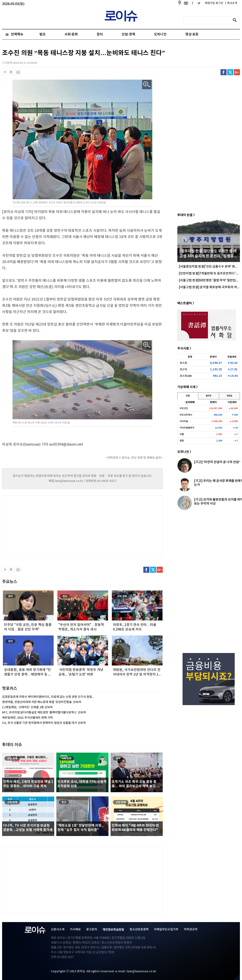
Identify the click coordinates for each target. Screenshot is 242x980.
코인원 (229, 396)
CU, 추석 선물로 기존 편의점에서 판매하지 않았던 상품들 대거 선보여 (44, 723)
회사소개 (231, 3)
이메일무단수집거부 (166, 929)
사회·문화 (71, 34)
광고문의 (92, 929)
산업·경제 (128, 34)
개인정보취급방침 (113, 930)
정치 (100, 34)
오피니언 (160, 34)
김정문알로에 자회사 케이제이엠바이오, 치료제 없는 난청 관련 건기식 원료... (48, 697)
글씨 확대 (11, 72)
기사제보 (75, 929)
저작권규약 (191, 929)
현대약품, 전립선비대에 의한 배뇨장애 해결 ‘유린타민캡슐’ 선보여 (42, 702)
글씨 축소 (5, 72)
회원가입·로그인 (214, 3)
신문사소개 (58, 929)
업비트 (209, 396)
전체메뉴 (17, 34)
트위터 (230, 72)
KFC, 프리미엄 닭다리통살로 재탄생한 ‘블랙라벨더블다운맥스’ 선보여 (44, 712)
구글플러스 (237, 72)
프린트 (18, 72)
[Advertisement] (44, 526)
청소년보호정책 (139, 929)
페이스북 (224, 72)
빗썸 (188, 396)
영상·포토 (192, 34)
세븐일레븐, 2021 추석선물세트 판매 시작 (27, 718)
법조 (43, 34)
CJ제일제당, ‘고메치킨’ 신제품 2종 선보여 (27, 707)
